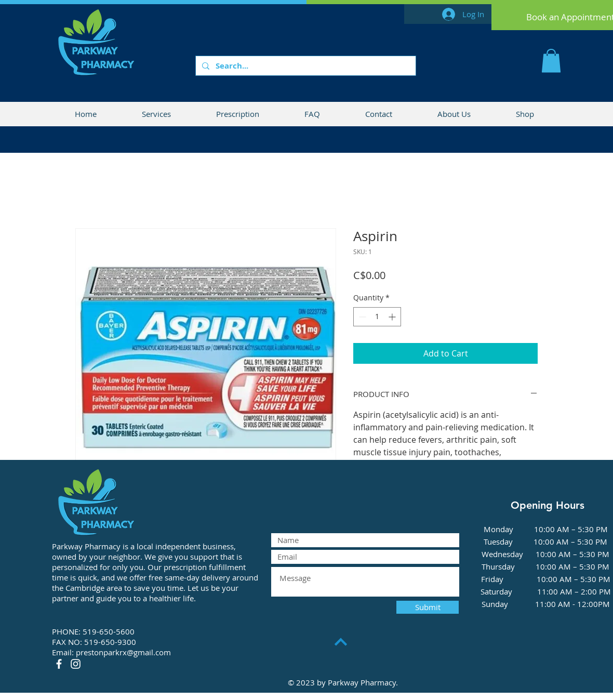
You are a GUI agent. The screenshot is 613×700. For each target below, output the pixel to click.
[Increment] (393, 317)
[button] (551, 61)
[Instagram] (76, 664)
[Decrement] (361, 317)
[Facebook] (59, 664)
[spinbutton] (377, 317)
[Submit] (428, 607)
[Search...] (305, 66)
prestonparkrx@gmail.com (123, 652)
